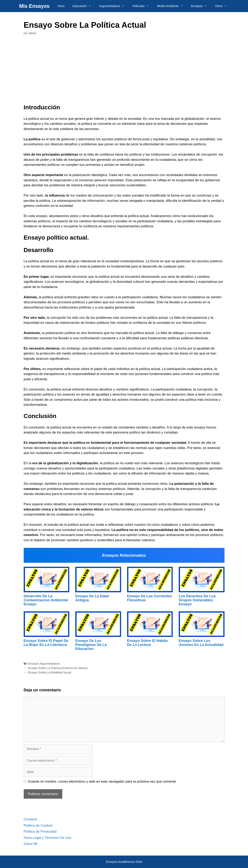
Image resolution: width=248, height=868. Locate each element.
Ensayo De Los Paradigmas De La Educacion (91, 645)
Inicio (61, 6)
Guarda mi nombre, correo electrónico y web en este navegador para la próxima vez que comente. (102, 781)
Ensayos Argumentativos (44, 664)
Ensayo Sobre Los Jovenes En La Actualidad (201, 643)
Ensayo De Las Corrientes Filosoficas (150, 598)
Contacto (31, 819)
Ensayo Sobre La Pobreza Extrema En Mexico (58, 668)
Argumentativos (114, 6)
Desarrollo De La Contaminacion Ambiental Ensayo (46, 600)
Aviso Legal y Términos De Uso (47, 838)
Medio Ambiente (172, 6)
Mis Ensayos (34, 6)
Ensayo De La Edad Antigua (92, 598)
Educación (84, 6)
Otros (223, 6)
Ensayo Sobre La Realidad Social (49, 672)
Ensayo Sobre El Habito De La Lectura (147, 643)
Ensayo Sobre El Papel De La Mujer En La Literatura (46, 643)
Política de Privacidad (40, 832)
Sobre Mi (31, 844)
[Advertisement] (124, 71)
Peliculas (143, 6)
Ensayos (201, 6)
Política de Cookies (38, 825)
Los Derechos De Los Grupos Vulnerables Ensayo (197, 600)
